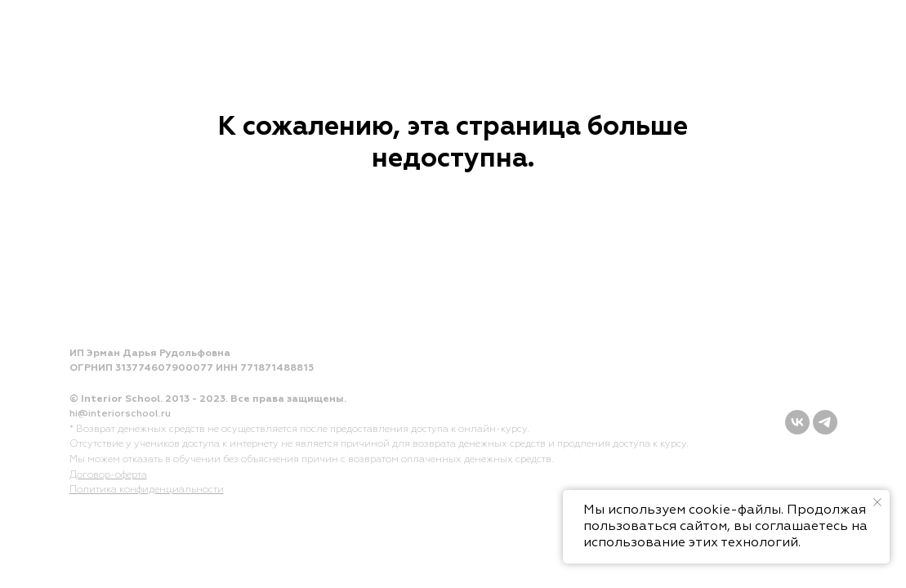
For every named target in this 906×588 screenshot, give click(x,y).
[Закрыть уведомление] (877, 502)
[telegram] (825, 422)
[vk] (797, 422)
